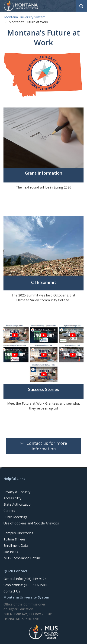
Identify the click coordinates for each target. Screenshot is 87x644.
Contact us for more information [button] (43, 446)
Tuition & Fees (14, 539)
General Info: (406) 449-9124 (25, 579)
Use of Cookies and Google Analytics (31, 523)
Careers (9, 511)
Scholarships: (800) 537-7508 (25, 585)
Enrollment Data (16, 545)
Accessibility (12, 498)
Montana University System (25, 17)
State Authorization (18, 504)
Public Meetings (15, 517)
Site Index (11, 552)
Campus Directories (18, 533)
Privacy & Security (17, 492)
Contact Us (12, 591)
